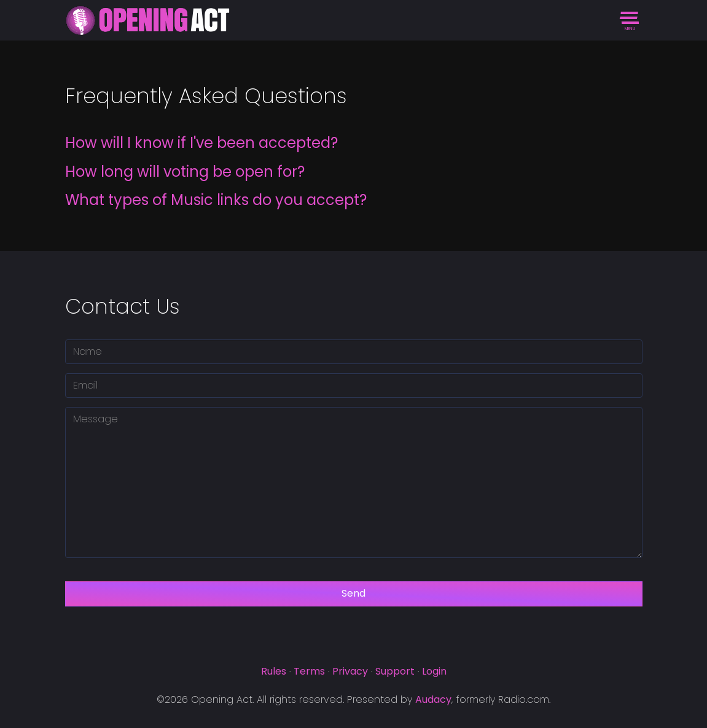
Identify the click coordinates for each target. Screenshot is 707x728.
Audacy (433, 699)
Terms (309, 671)
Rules (274, 671)
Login (434, 671)
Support (395, 671)
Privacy (350, 671)
